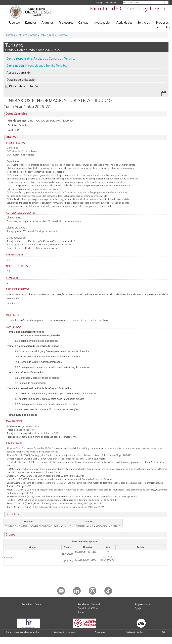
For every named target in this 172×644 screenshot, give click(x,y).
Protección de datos (135, 632)
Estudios (31, 23)
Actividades (124, 23)
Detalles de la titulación (21, 80)
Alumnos (48, 23)
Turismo (62, 35)
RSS (163, 632)
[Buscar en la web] (167, 2)
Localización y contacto (65, 632)
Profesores (66, 23)
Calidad (83, 23)
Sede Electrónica (31, 604)
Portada (10, 35)
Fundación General (89, 604)
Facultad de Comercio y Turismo (129, 9)
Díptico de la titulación (23, 87)
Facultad (14, 23)
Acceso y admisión (19, 73)
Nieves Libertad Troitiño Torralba (46, 66)
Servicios (144, 23)
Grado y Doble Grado (42, 35)
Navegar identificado (106, 2)
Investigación (102, 23)
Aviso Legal (100, 632)
